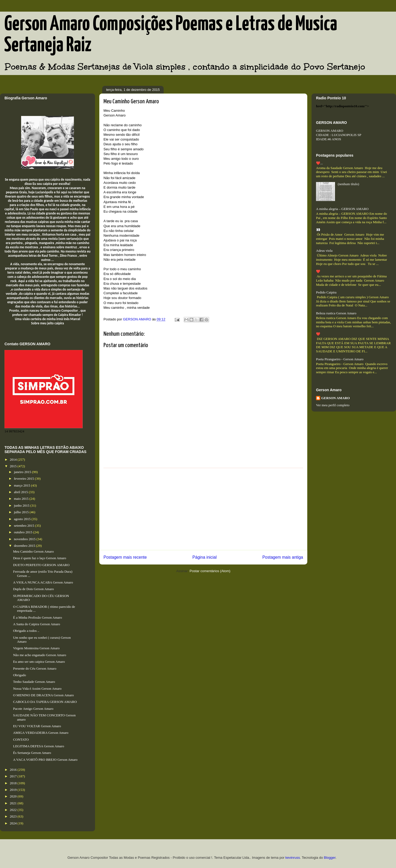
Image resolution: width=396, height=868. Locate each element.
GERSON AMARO (336, 398)
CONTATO (21, 739)
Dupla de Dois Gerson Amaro (33, 589)
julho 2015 (22, 512)
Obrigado (19, 675)
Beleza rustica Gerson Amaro (336, 313)
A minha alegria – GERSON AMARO (342, 209)
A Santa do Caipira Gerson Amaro (36, 624)
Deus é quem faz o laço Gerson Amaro (39, 558)
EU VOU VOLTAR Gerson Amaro (37, 726)
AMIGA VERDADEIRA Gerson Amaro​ (41, 733)
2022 (14, 810)
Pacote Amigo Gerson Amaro (33, 709)
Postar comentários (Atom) (210, 571)
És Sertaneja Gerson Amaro (32, 753)
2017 (14, 776)
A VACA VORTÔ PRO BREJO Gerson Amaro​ (45, 760)
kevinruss (293, 858)
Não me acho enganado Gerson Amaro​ (39, 655)
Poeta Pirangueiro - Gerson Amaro (340, 359)
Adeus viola (324, 251)
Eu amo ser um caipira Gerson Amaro (39, 662)
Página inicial (205, 557)
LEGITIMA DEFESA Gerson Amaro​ (38, 746)
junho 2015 (22, 505)
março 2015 (23, 485)
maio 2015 (22, 499)
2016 (14, 770)
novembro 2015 (25, 539)
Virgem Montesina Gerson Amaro (36, 648)
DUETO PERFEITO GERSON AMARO (41, 565)
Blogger (330, 858)
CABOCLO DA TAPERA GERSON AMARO (45, 702)
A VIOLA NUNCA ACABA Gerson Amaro (43, 582)
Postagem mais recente (125, 557)
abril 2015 (21, 492)
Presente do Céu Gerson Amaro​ (35, 668)
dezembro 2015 (25, 546)
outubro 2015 (24, 532)
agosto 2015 (23, 519)
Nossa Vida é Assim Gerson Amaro (37, 689)
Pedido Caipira (326, 292)
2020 (14, 796)
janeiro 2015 (23, 472)
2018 (14, 783)
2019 (14, 790)
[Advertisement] (203, 509)
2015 (14, 466)
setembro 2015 (25, 526)
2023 (14, 816)
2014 (14, 459)
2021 (14, 803)
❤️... (319, 163)
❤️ (318, 271)
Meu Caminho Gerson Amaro (33, 551)
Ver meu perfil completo (333, 405)
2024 (14, 823)
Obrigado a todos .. (26, 631)
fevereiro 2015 (24, 479)
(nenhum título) (348, 184)
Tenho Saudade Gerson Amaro (34, 682)
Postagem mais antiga (283, 557)
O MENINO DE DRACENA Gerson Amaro (43, 695)
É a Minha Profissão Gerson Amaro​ (37, 617)
